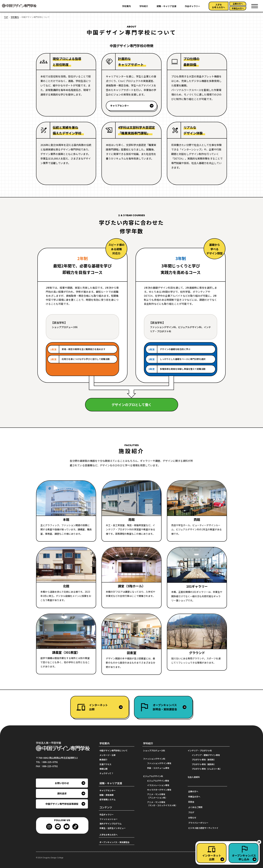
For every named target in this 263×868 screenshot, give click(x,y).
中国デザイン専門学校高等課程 (62, 804)
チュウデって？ (106, 773)
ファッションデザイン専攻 (159, 763)
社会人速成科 (194, 777)
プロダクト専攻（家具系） (204, 759)
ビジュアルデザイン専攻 (158, 781)
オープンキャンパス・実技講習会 (114, 842)
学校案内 (126, 6)
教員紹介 (103, 759)
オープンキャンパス (173, 707)
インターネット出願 (98, 707)
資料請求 (62, 793)
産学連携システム (108, 799)
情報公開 (103, 769)
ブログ (191, 812)
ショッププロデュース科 (154, 750)
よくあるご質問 (195, 807)
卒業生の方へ (238, 8)
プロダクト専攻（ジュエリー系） (207, 769)
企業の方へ (238, 4)
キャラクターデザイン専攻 (159, 790)
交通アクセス (105, 764)
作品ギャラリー (192, 6)
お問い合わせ (62, 783)
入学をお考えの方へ (219, 6)
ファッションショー (109, 819)
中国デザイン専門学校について (114, 750)
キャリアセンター (120, 106)
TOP (6, 17)
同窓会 (191, 802)
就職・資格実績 (107, 795)
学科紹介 (144, 6)
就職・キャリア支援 (166, 6)
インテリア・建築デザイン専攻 (206, 755)
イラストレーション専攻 (158, 785)
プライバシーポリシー (198, 823)
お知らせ (192, 817)
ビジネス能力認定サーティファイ (203, 828)
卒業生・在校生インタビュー (113, 828)
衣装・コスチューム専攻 (158, 768)
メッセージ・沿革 (108, 755)
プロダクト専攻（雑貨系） (204, 764)
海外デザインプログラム (111, 824)
